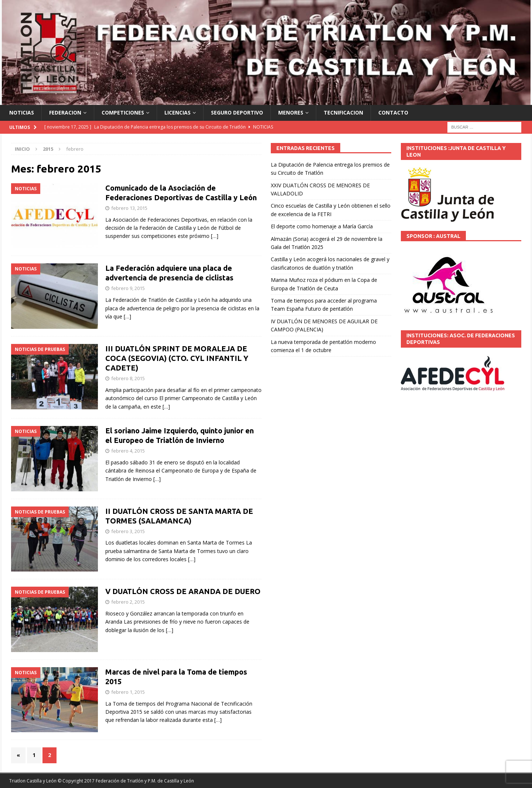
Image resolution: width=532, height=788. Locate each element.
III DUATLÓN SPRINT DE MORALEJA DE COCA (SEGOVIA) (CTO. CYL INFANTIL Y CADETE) (177, 358)
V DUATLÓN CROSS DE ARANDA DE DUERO (183, 591)
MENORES (291, 112)
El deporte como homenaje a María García (322, 226)
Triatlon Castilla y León (33, 781)
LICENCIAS (178, 112)
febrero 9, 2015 (128, 288)
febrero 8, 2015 (128, 378)
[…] (215, 236)
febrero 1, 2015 (128, 692)
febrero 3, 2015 (128, 531)
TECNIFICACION (343, 112)
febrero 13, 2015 (129, 208)
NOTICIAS (22, 112)
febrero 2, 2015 (128, 602)
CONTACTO (393, 112)
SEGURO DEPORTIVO (237, 112)
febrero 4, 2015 (128, 451)
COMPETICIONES (123, 112)
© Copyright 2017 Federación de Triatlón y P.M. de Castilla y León (126, 781)
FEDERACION (65, 112)
